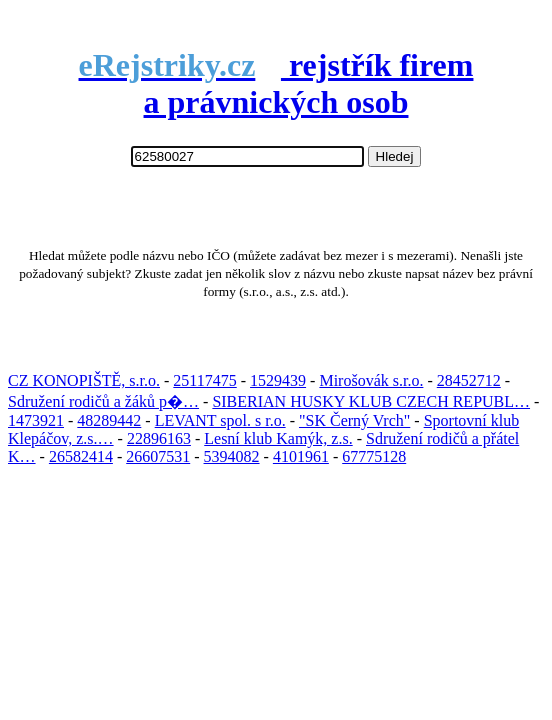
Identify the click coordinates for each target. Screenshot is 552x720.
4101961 (301, 456)
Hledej (395, 156)
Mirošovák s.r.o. (371, 380)
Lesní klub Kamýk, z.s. (278, 438)
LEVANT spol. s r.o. (220, 420)
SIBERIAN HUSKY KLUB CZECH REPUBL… (371, 401)
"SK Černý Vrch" (354, 420)
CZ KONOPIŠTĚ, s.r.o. (84, 380)
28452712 (469, 380)
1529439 (278, 380)
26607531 (158, 456)
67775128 (374, 456)
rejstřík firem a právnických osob (276, 83)
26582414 (81, 456)
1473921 (36, 420)
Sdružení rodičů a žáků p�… (103, 401)
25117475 (204, 380)
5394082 (232, 456)
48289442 (109, 420)
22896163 (159, 438)
